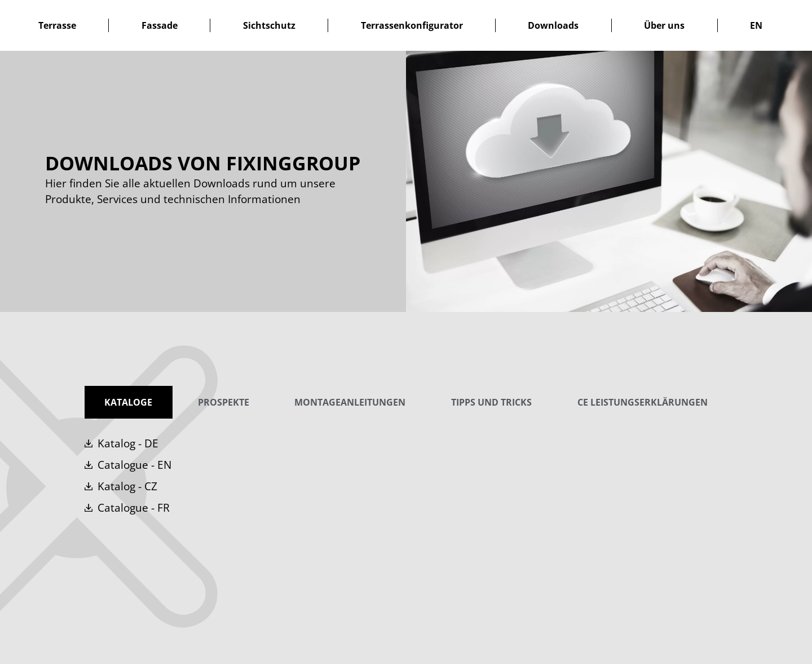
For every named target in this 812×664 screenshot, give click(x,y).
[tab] (129, 402)
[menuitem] (756, 25)
